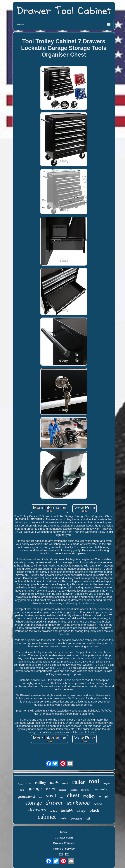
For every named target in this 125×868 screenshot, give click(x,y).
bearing (62, 790)
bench (98, 804)
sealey (50, 789)
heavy (20, 784)
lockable (67, 811)
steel (51, 796)
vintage (81, 811)
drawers (37, 810)
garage (35, 788)
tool (94, 781)
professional (27, 797)
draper (106, 784)
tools (54, 782)
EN (61, 854)
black (94, 810)
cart (29, 783)
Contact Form (64, 838)
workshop (78, 803)
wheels (104, 796)
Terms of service (64, 849)
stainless (74, 790)
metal (63, 818)
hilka (41, 798)
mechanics (100, 789)
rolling (41, 783)
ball (22, 790)
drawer (54, 803)
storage (34, 803)
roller (79, 782)
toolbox (85, 790)
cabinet (47, 817)
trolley (89, 796)
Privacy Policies (64, 843)
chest (73, 795)
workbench (76, 819)
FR (67, 854)
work (65, 783)
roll (88, 819)
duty (61, 798)
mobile (54, 811)
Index (64, 832)
